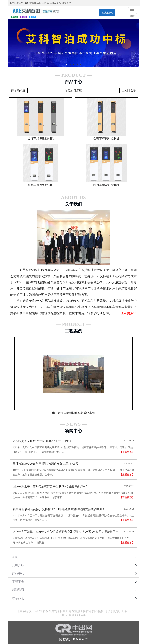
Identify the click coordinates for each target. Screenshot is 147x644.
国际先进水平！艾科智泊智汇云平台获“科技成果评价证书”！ (51, 487)
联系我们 (18, 598)
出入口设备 (129, 90)
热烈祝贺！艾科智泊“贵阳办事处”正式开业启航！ (44, 441)
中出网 (25, 3)
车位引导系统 (73, 90)
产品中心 (18, 573)
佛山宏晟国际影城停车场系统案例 (73, 413)
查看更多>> (129, 313)
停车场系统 (18, 90)
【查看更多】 (127, 452)
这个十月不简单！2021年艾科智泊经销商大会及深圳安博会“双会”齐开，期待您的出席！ (68, 532)
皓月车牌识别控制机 (41, 185)
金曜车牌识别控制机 (41, 138)
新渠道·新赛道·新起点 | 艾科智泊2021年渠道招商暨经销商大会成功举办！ (59, 509)
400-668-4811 (81, 639)
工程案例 (18, 582)
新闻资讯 (18, 590)
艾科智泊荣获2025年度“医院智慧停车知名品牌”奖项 (45, 464)
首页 (15, 557)
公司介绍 (18, 565)
